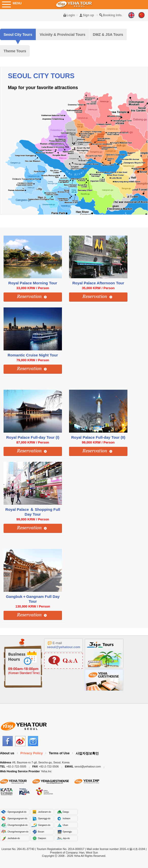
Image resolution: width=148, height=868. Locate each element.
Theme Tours (15, 51)
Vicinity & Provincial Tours (62, 35)
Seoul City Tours (18, 35)
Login (71, 15)
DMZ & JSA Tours (108, 35)
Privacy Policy (31, 753)
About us (7, 753)
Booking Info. (113, 15)
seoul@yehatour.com (64, 647)
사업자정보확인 (87, 753)
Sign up (88, 15)
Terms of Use (59, 753)
